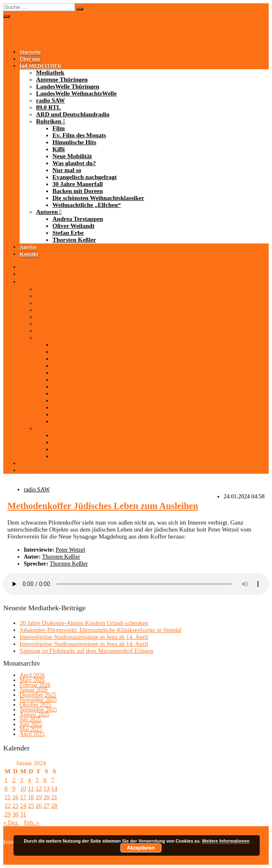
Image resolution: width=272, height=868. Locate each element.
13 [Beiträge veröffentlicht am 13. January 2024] (46, 788)
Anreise (28, 247)
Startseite (30, 52)
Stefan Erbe (68, 233)
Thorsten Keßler (74, 240)
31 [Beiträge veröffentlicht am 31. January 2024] (23, 814)
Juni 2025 (31, 724)
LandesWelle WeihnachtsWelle (76, 93)
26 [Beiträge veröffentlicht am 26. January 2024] (39, 806)
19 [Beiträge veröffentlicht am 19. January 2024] (39, 797)
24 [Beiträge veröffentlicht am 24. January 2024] (23, 806)
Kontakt (29, 254)
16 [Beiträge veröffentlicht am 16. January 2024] (15, 797)
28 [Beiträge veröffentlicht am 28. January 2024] (54, 806)
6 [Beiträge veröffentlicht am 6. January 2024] (45, 780)
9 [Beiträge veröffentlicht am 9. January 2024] (14, 788)
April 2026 (32, 675)
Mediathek (50, 73)
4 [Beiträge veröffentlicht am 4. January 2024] (29, 780)
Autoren (47, 212)
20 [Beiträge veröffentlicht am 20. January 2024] (46, 797)
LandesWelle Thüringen (68, 86)
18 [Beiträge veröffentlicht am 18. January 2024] (31, 797)
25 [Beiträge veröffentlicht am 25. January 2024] (31, 806)
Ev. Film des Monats (79, 135)
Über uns (30, 59)
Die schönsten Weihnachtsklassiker (98, 198)
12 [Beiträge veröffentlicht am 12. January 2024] (39, 788)
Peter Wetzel (70, 550)
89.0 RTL (48, 107)
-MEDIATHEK (41, 66)
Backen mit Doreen (78, 191)
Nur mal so (67, 170)
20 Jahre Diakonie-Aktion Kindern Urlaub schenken (84, 623)
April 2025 (32, 734)
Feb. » (32, 823)
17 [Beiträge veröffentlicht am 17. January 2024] (23, 797)
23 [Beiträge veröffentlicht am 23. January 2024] (15, 806)
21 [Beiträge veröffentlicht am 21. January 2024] (54, 797)
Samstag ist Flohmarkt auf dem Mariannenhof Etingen (87, 651)
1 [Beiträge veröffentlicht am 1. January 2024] (6, 780)
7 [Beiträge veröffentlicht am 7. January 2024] (53, 780)
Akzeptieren (141, 848)
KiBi (59, 149)
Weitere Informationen (226, 841)
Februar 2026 (35, 685)
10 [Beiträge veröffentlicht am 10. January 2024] (23, 788)
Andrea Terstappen (78, 219)
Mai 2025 (31, 729)
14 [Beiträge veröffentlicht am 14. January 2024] (54, 788)
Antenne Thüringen (62, 80)
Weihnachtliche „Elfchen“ (87, 205)
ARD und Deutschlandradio (73, 114)
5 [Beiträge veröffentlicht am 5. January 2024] (37, 780)
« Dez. (11, 823)
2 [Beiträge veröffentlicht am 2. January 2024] (14, 780)
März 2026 (32, 680)
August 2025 (34, 715)
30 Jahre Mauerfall (78, 184)
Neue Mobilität (72, 156)
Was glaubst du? (74, 163)
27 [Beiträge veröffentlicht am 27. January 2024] (46, 806)
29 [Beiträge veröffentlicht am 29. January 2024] (8, 814)
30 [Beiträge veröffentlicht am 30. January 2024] (15, 814)
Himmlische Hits (74, 142)
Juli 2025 (30, 719)
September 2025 (38, 710)
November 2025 (38, 700)
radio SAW (50, 100)
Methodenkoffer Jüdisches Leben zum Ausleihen (103, 506)
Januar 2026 (34, 690)
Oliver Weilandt (73, 226)
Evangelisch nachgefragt (85, 177)
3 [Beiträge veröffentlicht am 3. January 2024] (22, 780)
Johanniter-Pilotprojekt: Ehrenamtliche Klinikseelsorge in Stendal (101, 630)
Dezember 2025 (38, 695)
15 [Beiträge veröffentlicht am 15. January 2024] (8, 797)
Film (59, 128)
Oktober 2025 (35, 705)
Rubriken (49, 121)
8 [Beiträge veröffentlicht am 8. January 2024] (6, 788)
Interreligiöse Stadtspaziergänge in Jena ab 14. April (84, 637)
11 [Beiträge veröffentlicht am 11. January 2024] (31, 788)
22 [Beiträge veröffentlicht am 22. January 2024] (8, 806)
